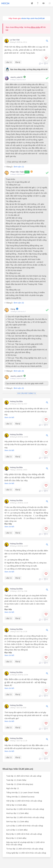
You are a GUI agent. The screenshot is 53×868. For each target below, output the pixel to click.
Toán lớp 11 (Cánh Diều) (16, 780)
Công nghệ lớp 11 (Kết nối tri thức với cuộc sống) (26, 853)
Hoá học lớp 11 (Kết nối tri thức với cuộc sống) (25, 809)
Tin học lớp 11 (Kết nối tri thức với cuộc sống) (25, 849)
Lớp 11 (9, 62)
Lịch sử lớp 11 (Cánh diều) (17, 830)
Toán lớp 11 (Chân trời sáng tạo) (20, 784)
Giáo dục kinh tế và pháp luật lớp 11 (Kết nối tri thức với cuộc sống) (25, 843)
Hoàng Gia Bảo (16, 401)
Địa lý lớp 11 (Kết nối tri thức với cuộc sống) (24, 834)
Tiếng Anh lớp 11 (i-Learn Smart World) (23, 792)
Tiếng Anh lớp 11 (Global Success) (20, 797)
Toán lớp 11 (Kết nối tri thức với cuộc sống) (24, 776)
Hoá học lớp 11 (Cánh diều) (17, 813)
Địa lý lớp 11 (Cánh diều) (16, 838)
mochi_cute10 (16, 77)
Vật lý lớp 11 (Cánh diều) (16, 805)
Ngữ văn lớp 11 (13, 788)
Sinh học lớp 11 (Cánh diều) (17, 821)
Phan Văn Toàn (20, 172)
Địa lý (18, 62)
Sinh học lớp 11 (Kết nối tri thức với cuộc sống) (25, 817)
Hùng (13, 309)
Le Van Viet (15, 40)
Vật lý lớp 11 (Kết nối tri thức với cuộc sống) (24, 801)
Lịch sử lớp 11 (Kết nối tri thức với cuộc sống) (25, 826)
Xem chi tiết (9, 417)
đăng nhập (35, 27)
